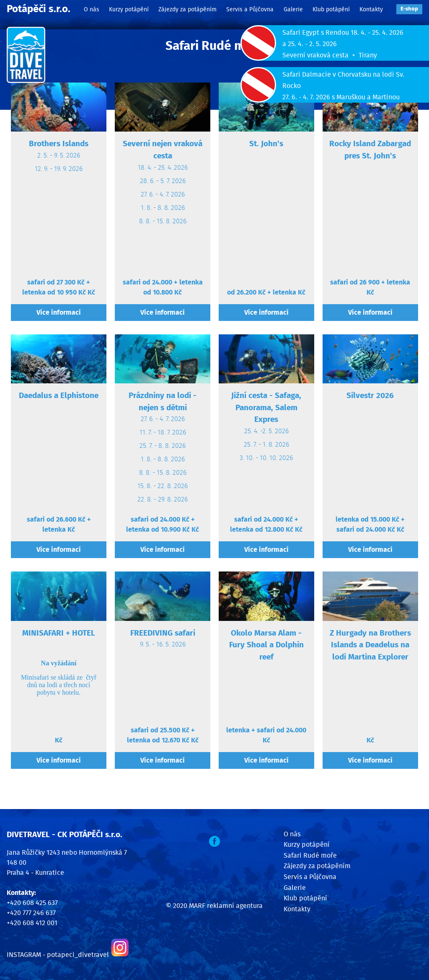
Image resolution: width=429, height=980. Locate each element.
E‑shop (409, 9)
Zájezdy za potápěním (187, 9)
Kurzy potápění (129, 9)
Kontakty (371, 9)
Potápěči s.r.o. (39, 9)
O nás (92, 9)
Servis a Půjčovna (250, 9)
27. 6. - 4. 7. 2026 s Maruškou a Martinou (341, 97)
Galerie (293, 9)
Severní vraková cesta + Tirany (330, 55)
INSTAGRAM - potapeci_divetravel (58, 955)
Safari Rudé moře (310, 856)
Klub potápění (331, 9)
